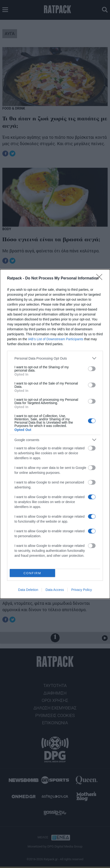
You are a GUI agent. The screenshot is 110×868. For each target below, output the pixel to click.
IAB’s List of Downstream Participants (56, 339)
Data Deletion (28, 590)
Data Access (55, 590)
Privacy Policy (81, 590)
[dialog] (55, 434)
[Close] (101, 278)
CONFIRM (32, 573)
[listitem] (55, 358)
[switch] (92, 369)
